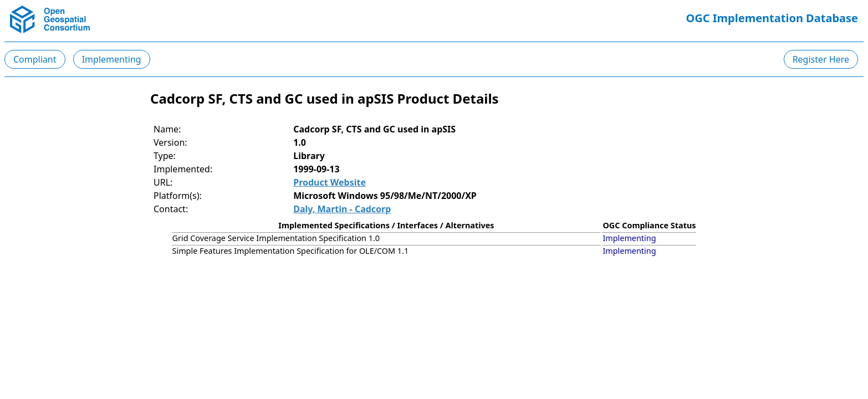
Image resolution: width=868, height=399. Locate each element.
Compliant (35, 59)
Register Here (821, 59)
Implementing (112, 59)
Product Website (330, 182)
